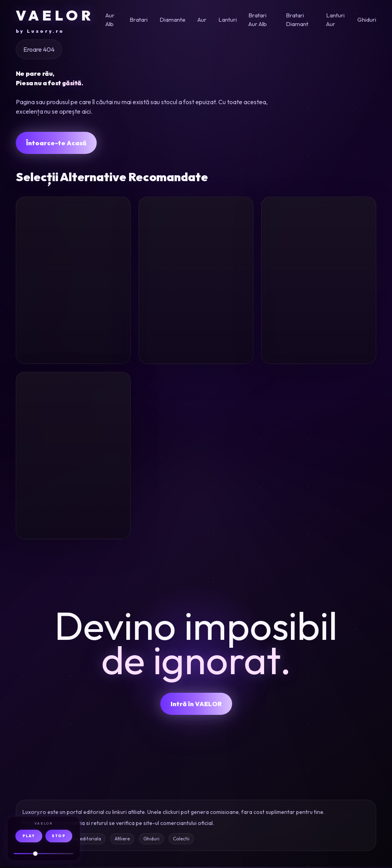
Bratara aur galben (55, 472)
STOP (59, 836)
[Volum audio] (44, 854)
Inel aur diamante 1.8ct (194, 296)
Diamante (173, 20)
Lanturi (228, 20)
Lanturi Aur (335, 20)
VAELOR (55, 21)
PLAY (29, 836)
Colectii (181, 840)
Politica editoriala (82, 840)
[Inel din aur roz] (73, 232)
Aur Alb (110, 20)
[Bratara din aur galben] (73, 408)
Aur (202, 20)
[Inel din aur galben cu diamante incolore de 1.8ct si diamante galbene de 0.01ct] (196, 232)
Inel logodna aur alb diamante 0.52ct (312, 302)
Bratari (139, 20)
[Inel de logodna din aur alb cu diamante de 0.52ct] (319, 232)
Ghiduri (367, 20)
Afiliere (122, 840)
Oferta (109, 350)
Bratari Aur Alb (258, 20)
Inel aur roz (53, 290)
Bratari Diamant (297, 20)
